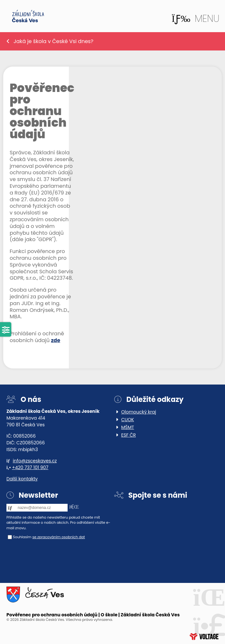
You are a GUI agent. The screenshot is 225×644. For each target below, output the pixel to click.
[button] (195, 19)
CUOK (128, 420)
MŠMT (128, 427)
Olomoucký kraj (139, 412)
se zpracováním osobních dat (58, 537)
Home (28, 16)
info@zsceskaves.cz (35, 461)
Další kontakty (22, 479)
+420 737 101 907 (30, 467)
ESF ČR (129, 435)
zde (56, 340)
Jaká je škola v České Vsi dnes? (53, 41)
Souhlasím (22, 537)
